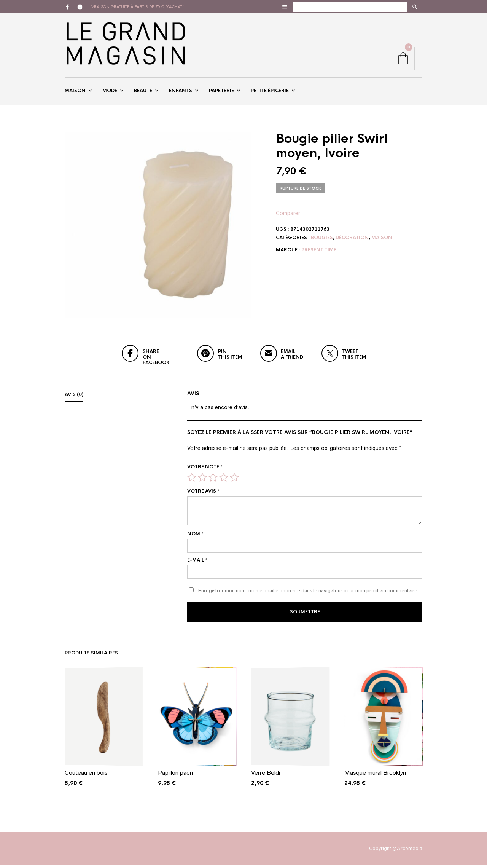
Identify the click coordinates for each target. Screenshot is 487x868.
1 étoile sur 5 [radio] (192, 481)
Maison (75, 93)
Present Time (319, 254)
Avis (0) (74, 398)
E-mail (197, 564)
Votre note (205, 471)
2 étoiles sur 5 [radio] (202, 481)
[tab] (118, 399)
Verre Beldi (266, 776)
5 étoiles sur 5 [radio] (234, 481)
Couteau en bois (86, 776)
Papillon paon (175, 776)
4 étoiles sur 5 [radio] (224, 481)
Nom (195, 538)
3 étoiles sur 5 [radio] (213, 481)
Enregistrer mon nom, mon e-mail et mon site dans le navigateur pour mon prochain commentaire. (309, 595)
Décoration (352, 241)
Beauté (143, 93)
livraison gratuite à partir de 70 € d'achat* (136, 7)
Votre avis (203, 495)
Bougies (322, 241)
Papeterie (221, 93)
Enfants (181, 93)
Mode (110, 93)
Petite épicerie (270, 93)
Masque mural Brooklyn (375, 776)
